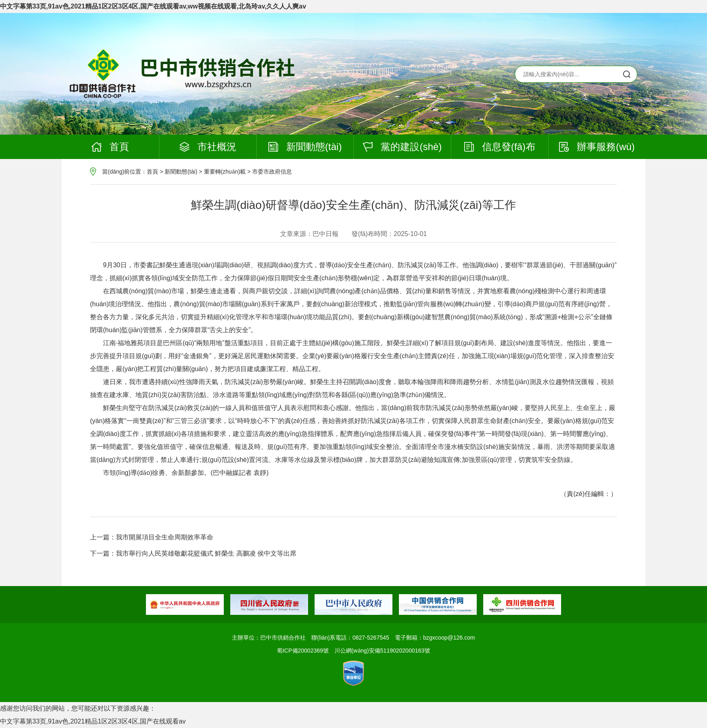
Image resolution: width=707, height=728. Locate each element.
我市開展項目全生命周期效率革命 (165, 537)
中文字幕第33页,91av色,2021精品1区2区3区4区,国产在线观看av (93, 721)
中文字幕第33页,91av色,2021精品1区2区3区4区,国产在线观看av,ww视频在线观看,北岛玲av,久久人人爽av (153, 6)
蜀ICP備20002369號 (303, 651)
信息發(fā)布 (500, 147)
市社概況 (208, 147)
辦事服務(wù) (597, 147)
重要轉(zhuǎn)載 (225, 172)
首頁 (110, 147)
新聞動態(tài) (305, 147)
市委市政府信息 (272, 172)
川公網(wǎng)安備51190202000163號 (382, 651)
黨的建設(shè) (402, 147)
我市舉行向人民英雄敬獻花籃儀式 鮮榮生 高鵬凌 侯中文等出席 (206, 553)
